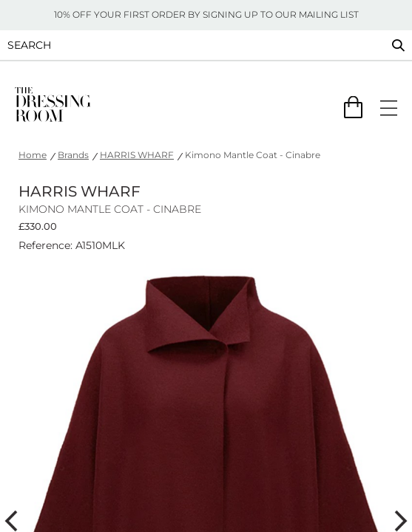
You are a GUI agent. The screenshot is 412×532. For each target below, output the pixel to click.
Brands (73, 155)
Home (33, 155)
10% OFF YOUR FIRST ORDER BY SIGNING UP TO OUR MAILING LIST (206, 14)
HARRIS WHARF (137, 155)
